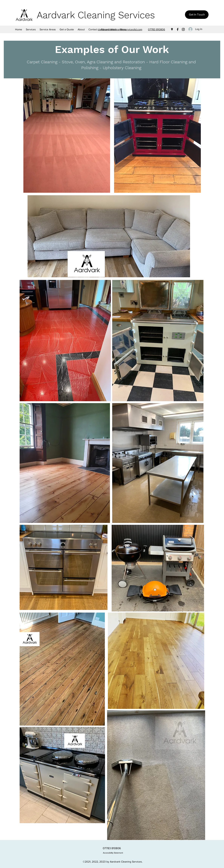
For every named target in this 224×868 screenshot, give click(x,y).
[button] (48, 29)
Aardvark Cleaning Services (96, 15)
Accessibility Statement (113, 853)
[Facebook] (178, 29)
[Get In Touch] (197, 15)
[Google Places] (172, 29)
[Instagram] (183, 29)
